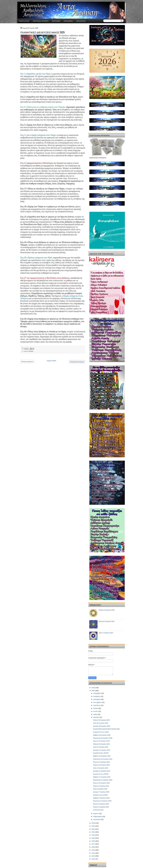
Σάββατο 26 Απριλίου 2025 (102, 735)
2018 (93, 841)
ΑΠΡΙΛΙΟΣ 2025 (98, 810)
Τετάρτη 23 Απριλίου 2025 (101, 744)
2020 (93, 835)
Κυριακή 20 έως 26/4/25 (101, 753)
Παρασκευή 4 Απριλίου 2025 (102, 801)
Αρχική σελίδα (24, 21)
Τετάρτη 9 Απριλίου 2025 (101, 786)
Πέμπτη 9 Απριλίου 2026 (106, 621)
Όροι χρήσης (81, 21)
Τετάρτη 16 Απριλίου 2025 (101, 765)
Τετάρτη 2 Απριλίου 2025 (101, 807)
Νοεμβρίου (97, 696)
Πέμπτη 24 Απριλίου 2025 (101, 741)
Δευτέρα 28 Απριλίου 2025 (101, 726)
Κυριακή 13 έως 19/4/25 (101, 774)
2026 (93, 688)
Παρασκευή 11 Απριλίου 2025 (103, 780)
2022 (93, 829)
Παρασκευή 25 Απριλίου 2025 (103, 738)
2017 (93, 844)
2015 (93, 850)
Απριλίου (96, 717)
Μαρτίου (96, 814)
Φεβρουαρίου (98, 816)
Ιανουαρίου (97, 819)
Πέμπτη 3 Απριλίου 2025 (101, 804)
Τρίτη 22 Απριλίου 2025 (101, 747)
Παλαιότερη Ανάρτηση (77, 362)
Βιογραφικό (56, 21)
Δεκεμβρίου (97, 693)
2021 (93, 832)
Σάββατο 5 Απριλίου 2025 (101, 798)
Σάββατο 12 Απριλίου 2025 (102, 777)
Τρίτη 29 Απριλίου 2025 (101, 723)
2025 (93, 691)
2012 (93, 859)
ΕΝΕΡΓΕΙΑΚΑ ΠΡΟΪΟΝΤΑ (41, 21)
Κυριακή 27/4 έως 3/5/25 (101, 732)
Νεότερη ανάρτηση (27, 362)
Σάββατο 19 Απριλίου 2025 (102, 756)
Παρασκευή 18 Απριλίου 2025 (103, 759)
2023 (93, 826)
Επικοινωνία (68, 21)
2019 (93, 838)
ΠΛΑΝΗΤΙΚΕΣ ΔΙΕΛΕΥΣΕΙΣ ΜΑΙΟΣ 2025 (106, 729)
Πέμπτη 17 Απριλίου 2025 (101, 762)
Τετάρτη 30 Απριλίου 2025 (101, 720)
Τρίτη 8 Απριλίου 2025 (100, 789)
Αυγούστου (97, 705)
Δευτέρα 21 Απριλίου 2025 (101, 750)
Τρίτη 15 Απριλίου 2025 (101, 768)
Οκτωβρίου (97, 699)
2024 (93, 823)
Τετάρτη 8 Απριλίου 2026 (106, 610)
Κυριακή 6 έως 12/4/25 (100, 795)
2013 (93, 856)
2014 (93, 853)
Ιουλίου (96, 708)
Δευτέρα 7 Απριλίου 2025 (101, 792)
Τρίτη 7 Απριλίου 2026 (106, 633)
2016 (93, 847)
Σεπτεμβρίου (98, 702)
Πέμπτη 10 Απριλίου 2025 (101, 783)
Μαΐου (96, 714)
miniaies (31, 351)
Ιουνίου (96, 711)
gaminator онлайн (28, 1)
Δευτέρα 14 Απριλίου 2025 (101, 771)
